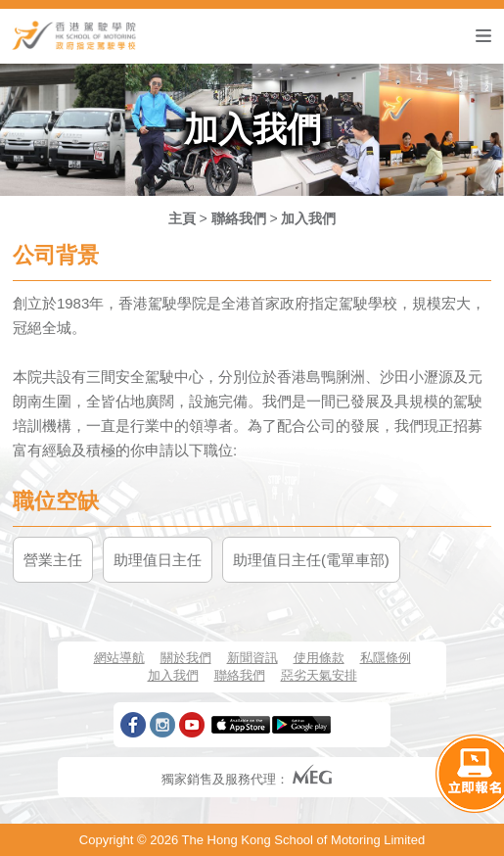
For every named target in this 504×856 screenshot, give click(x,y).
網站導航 (119, 658)
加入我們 (308, 218)
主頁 (182, 218)
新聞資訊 (252, 658)
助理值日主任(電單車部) (311, 560)
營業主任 (53, 560)
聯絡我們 (239, 218)
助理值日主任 (158, 560)
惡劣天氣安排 (319, 675)
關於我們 (186, 658)
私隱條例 (386, 658)
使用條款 (319, 658)
